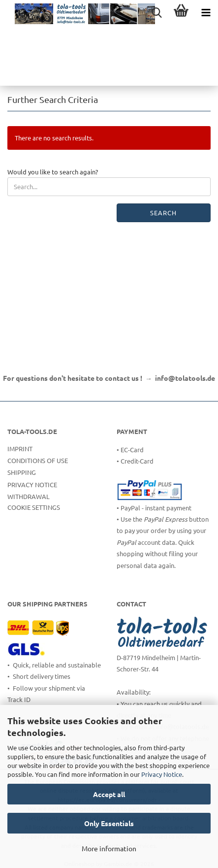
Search (163, 213)
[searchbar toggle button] (156, 12)
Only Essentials (109, 823)
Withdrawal (29, 496)
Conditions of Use (38, 460)
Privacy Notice (162, 774)
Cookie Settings (34, 507)
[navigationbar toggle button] (206, 12)
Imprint (20, 449)
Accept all (109, 794)
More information (109, 848)
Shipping (22, 472)
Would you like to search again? (53, 172)
